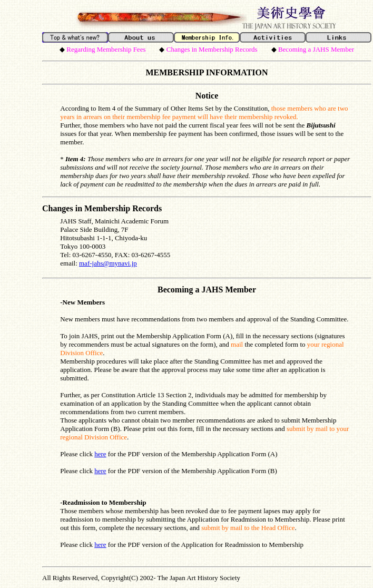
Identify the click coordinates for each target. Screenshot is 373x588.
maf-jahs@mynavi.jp (108, 263)
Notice (207, 96)
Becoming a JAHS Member (207, 290)
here (100, 454)
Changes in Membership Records (102, 208)
